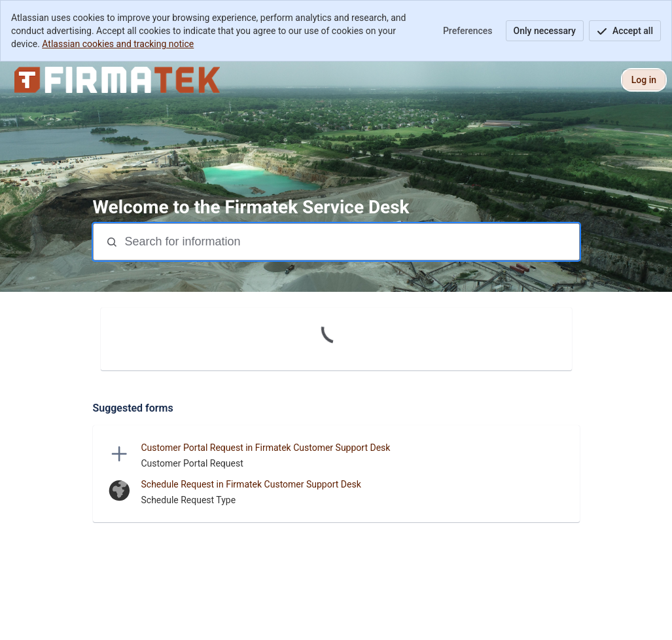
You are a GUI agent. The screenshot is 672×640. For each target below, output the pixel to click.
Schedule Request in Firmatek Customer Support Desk (251, 484)
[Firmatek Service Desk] (117, 80)
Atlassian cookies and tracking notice (118, 44)
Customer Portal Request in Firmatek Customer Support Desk (266, 448)
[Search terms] (351, 242)
